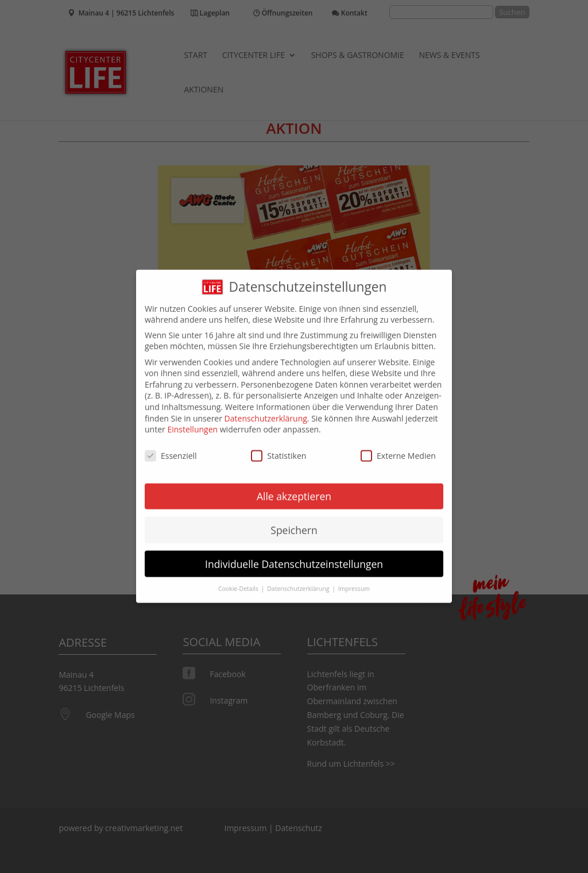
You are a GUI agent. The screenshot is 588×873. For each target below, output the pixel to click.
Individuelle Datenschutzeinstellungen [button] (294, 555)
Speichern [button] (294, 522)
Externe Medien (398, 448)
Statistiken (278, 448)
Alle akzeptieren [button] (294, 488)
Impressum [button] (354, 581)
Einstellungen (192, 421)
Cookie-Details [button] (239, 581)
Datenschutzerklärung (266, 410)
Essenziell (171, 448)
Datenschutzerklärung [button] (299, 581)
